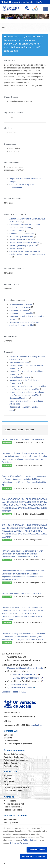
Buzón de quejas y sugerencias (18, 744)
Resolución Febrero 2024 (20, 377)
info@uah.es (37, 725)
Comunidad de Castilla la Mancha (23, 681)
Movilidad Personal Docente (26, 678)
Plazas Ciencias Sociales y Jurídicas (25, 243)
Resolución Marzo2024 (19, 398)
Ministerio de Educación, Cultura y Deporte (25, 668)
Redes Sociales (11, 766)
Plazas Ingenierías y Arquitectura (23, 245)
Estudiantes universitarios (25, 675)
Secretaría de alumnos (14, 757)
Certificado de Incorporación (21, 313)
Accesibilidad (10, 801)
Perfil (5, 2)
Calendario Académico (14, 791)
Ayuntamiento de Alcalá (17, 685)
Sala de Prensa (11, 763)
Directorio (8, 735)
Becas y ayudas (11, 822)
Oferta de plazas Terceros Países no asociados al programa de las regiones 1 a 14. (27, 254)
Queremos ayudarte (17, 657)
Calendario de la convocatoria (22, 234)
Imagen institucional (13, 807)
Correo (7, 785)
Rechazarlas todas (37, 850)
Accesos (13, 2)
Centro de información (14, 754)
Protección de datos (13, 810)
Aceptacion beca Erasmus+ (21, 304)
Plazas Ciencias (16, 248)
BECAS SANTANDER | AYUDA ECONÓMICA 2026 (23, 439)
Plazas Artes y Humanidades (21, 237)
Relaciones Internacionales (16, 760)
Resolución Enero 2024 (19, 362)
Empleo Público (11, 820)
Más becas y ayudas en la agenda (24, 660)
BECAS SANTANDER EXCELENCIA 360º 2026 (22, 594)
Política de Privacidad (19, 843)
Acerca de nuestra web (14, 804)
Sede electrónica (26, 2)
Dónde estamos (11, 741)
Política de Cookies (31, 840)
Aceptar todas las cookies (34, 856)
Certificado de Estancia (19, 310)
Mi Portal (8, 776)
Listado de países (17, 231)
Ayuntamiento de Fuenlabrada (20, 687)
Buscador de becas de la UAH (15, 692)
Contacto (8, 738)
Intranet (7, 779)
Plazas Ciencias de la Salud (21, 239)
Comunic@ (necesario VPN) (16, 788)
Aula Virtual (9, 782)
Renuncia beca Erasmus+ (20, 307)
